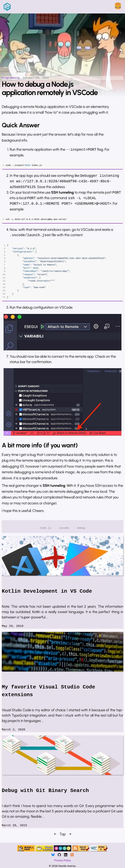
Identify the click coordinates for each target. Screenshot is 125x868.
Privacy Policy (62, 861)
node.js (46, 531)
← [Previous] (55, 837)
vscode (64, 531)
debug (81, 531)
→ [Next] (70, 837)
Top (63, 837)
